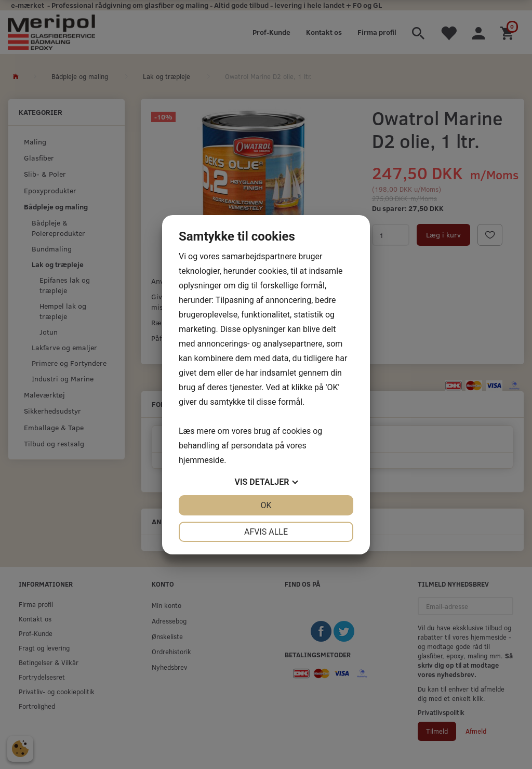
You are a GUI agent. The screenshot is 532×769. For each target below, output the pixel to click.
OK (266, 505)
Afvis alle (266, 532)
